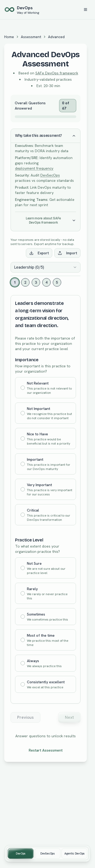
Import (67, 253)
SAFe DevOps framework (57, 73)
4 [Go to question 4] (46, 282)
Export (39, 253)
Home (9, 37)
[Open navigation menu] (85, 10)
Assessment (31, 37)
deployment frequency (34, 168)
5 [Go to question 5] (57, 282)
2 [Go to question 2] (25, 282)
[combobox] (46, 267)
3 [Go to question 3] (36, 282)
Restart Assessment (46, 750)
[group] (47, 853)
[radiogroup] (46, 451)
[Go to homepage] (22, 10)
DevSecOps (50, 175)
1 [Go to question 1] (15, 282)
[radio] (23, 388)
